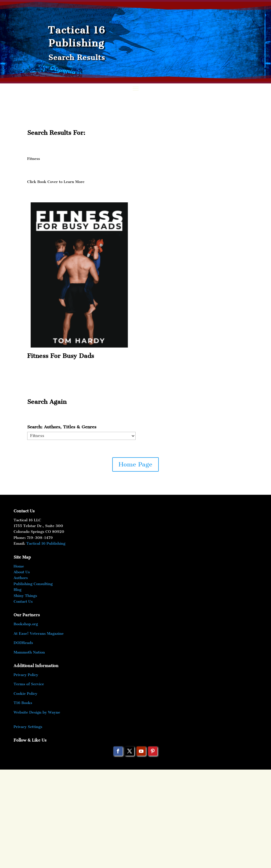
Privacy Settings (28, 727)
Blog (17, 590)
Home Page (135, 464)
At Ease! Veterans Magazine (39, 633)
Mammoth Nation (29, 652)
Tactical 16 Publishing (46, 543)
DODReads (23, 643)
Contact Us (23, 601)
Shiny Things (25, 596)
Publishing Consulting (33, 584)
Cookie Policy (25, 694)
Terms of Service (29, 684)
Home (19, 566)
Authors (21, 578)
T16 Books (23, 703)
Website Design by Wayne (37, 712)
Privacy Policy (26, 675)
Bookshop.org (26, 624)
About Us (22, 572)
